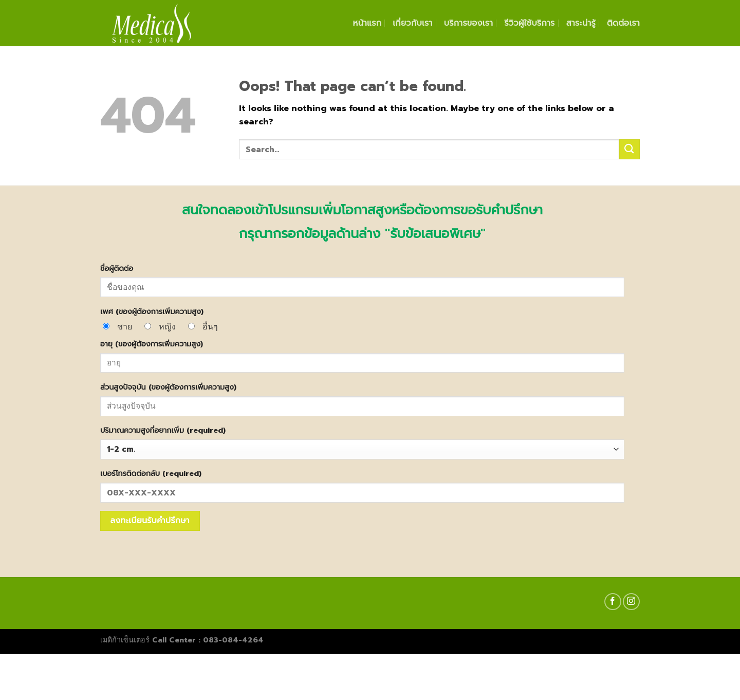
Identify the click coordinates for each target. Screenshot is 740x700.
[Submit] (630, 149)
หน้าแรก (367, 23)
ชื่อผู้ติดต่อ (117, 268)
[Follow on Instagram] (631, 602)
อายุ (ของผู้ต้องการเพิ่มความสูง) (152, 344)
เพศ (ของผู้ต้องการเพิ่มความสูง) (152, 311)
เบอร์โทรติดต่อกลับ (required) (151, 473)
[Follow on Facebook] (613, 602)
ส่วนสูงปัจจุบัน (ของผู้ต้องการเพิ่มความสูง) (168, 387)
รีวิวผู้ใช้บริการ (529, 23)
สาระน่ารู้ (581, 23)
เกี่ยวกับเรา (412, 23)
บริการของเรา (469, 23)
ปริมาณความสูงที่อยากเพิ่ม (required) (163, 430)
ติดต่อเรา (623, 23)
